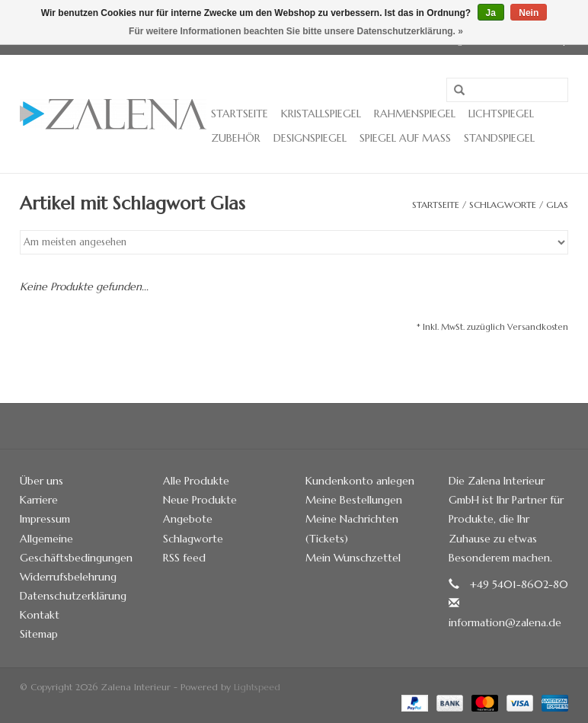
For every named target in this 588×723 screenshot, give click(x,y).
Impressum (45, 519)
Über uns (42, 481)
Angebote (188, 519)
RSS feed (184, 558)
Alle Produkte (196, 481)
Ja (491, 13)
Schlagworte (503, 205)
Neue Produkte (200, 500)
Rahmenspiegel (415, 114)
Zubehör (236, 138)
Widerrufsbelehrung (68, 577)
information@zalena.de (505, 622)
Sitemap (39, 634)
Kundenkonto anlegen (360, 481)
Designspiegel (310, 138)
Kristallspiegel (321, 114)
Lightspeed (257, 687)
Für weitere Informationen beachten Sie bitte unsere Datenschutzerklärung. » (296, 31)
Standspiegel (499, 138)
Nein (529, 13)
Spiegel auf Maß (405, 138)
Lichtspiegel (501, 114)
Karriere (39, 500)
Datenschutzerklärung (73, 596)
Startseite (240, 114)
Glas (557, 205)
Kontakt (40, 615)
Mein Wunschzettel (353, 558)
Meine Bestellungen (354, 500)
